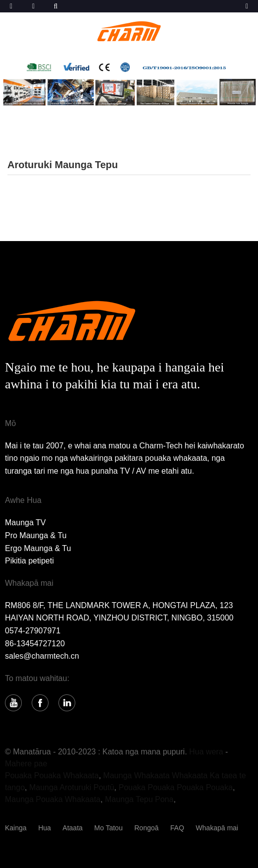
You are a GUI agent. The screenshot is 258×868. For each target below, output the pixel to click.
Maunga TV (25, 523)
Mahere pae (26, 764)
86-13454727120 (35, 644)
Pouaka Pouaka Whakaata (52, 775)
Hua (45, 828)
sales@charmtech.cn (42, 656)
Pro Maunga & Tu (36, 535)
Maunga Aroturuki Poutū (72, 787)
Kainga (16, 828)
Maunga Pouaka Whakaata (53, 799)
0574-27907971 (33, 631)
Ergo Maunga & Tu (38, 548)
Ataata (72, 828)
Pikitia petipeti (29, 561)
